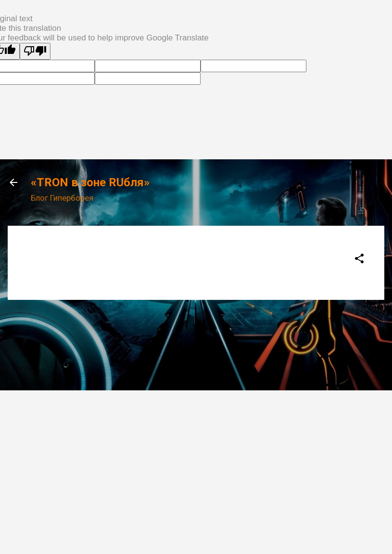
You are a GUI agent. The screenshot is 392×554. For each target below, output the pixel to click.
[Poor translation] (35, 51)
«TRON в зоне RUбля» (90, 182)
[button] (359, 260)
